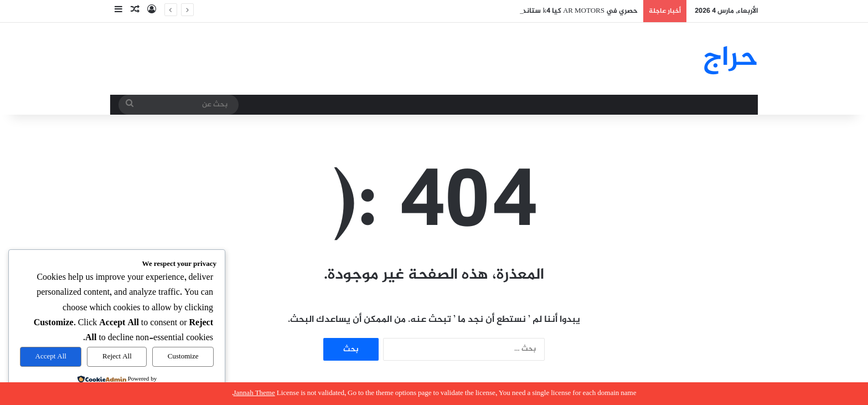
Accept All (51, 357)
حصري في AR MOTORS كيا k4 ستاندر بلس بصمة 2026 (553, 11)
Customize (183, 357)
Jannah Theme (254, 393)
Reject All (117, 357)
